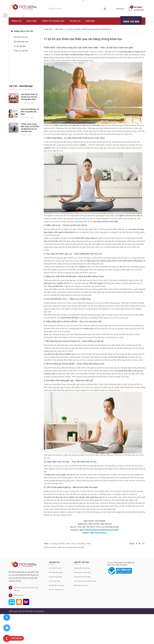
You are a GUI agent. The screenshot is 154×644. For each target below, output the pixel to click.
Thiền (68, 544)
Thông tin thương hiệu (53, 21)
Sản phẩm (31, 21)
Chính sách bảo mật (81, 585)
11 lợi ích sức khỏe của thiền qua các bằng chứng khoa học (83, 39)
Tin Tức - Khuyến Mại (21, 86)
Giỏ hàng (138, 7)
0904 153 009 (131, 22)
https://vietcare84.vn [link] (98, 533)
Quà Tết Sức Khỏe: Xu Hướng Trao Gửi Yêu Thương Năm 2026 (29, 97)
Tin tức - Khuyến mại (56, 590)
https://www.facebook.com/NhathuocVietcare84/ (99, 530)
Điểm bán (90, 21)
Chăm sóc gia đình (21, 51)
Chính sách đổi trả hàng (82, 577)
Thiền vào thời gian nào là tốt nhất (71, 547)
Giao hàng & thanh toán (82, 572)
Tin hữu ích (75, 21)
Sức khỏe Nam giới (21, 42)
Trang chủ (16, 21)
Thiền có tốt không (78, 544)
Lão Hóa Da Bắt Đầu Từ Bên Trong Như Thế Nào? (30, 112)
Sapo (46, 611)
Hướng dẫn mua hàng (56, 585)
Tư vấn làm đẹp (20, 46)
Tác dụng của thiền (57, 544)
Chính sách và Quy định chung (85, 581)
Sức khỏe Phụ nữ (21, 37)
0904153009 (19, 595)
